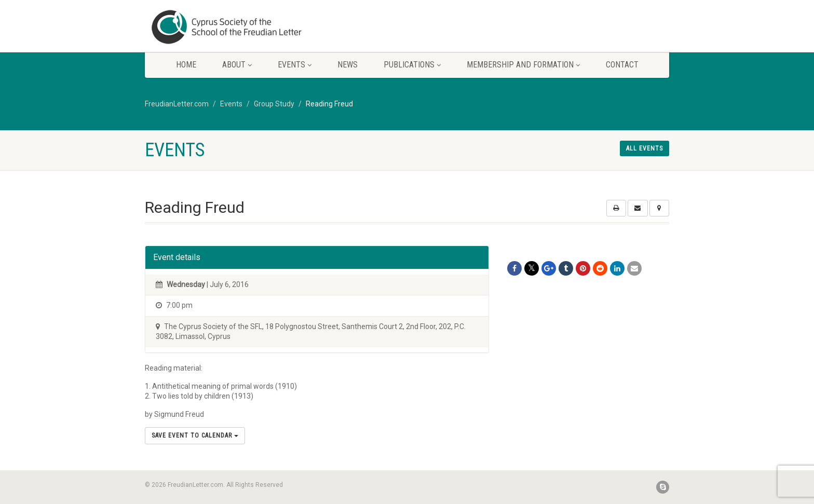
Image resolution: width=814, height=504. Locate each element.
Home (186, 65)
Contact (622, 65)
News (348, 65)
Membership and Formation (523, 65)
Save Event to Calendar (195, 435)
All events (645, 148)
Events (295, 65)
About (237, 65)
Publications (412, 65)
